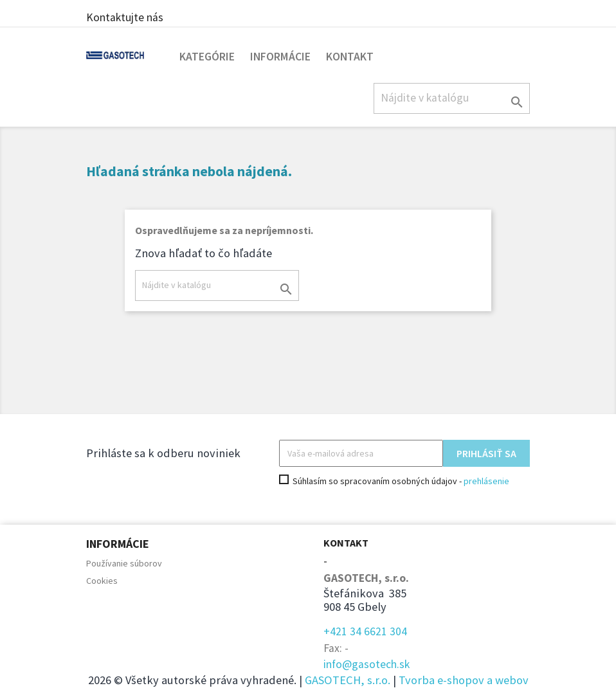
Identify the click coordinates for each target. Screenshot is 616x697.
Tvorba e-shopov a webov (464, 680)
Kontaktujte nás (125, 17)
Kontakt (350, 57)
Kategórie (207, 57)
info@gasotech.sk (367, 664)
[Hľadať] (452, 98)
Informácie (280, 57)
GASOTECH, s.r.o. (348, 680)
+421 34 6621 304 (365, 631)
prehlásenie (486, 481)
